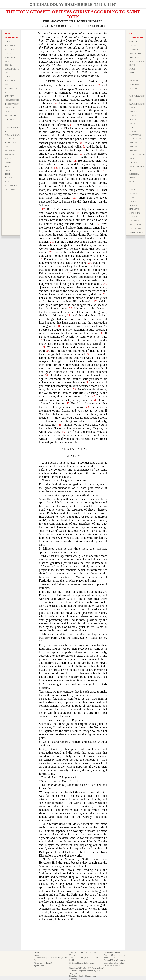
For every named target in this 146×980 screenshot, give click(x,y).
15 (82, 26)
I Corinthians (12, 100)
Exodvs (133, 45)
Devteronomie (137, 61)
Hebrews (9, 155)
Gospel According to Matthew (12, 45)
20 (101, 26)
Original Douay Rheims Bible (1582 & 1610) (73, 4)
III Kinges (134, 84)
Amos (132, 190)
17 (90, 26)
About (37, 955)
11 (66, 26)
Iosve (132, 65)
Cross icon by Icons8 (43, 963)
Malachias (135, 224)
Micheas (134, 201)
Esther (133, 123)
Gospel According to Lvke (12, 69)
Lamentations (137, 166)
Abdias (133, 193)
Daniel (133, 178)
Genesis (133, 42)
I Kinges (134, 77)
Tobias (133, 115)
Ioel (132, 186)
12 (70, 26)
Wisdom (133, 151)
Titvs (7, 147)
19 (97, 26)
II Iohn (8, 174)
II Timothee (10, 143)
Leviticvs (134, 49)
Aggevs (133, 217)
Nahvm (133, 205)
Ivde (7, 182)
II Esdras (134, 112)
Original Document (112, 952)
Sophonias (135, 213)
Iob (131, 127)
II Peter (8, 166)
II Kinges (134, 80)
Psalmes (134, 131)
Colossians (11, 119)
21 (105, 26)
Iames (8, 158)
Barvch (133, 170)
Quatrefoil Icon (41, 966)
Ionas (132, 197)
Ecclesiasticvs (137, 155)
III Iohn (8, 178)
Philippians (10, 115)
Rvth (132, 73)
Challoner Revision (112, 966)
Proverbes (135, 135)
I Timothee (10, 139)
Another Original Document (116, 955)
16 (86, 26)
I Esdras (134, 108)
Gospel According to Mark (12, 57)
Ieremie (133, 162)
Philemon (10, 151)
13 (74, 26)
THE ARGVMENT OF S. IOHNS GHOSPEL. (73, 21)
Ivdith (133, 119)
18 (93, 26)
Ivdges (133, 69)
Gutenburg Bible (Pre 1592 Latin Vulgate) (87, 968)
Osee (132, 182)
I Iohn (8, 170)
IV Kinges (134, 88)
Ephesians (10, 112)
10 (62, 26)
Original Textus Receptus (114, 960)
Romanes (9, 96)
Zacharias (135, 221)
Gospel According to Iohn (12, 81)
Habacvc (134, 209)
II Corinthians (12, 104)
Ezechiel (134, 174)
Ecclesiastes (136, 139)
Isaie (132, 158)
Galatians (10, 108)
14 (78, 26)
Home (37, 952)
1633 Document (111, 958)
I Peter (8, 162)
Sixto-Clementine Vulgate (115, 963)
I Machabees (136, 228)
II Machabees (136, 232)
